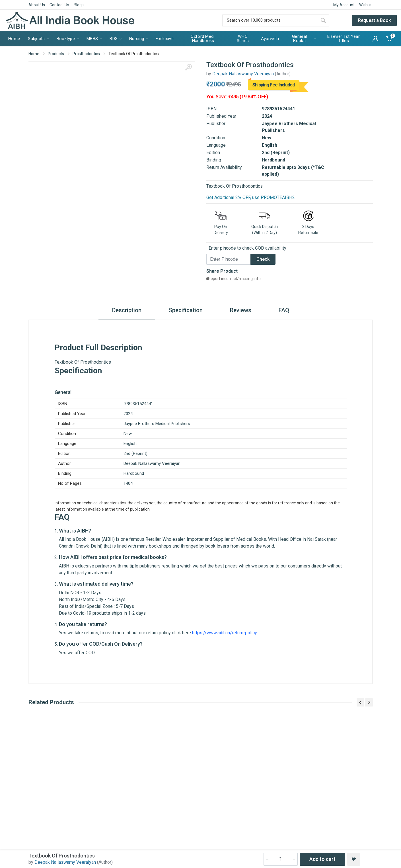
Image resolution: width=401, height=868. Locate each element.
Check (263, 259)
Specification (186, 310)
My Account (344, 5)
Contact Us (59, 5)
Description (127, 310)
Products (56, 54)
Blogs (79, 5)
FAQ (284, 310)
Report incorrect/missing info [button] (234, 279)
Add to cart (322, 859)
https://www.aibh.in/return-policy (225, 633)
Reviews (241, 310)
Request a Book (374, 20)
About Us (37, 5)
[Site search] (270, 20)
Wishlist (366, 5)
